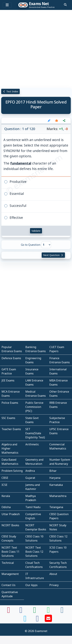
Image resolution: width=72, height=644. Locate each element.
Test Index (11, 91)
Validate (36, 231)
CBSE (5, 478)
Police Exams (10, 403)
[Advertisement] (36, 49)
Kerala (6, 496)
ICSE (4, 485)
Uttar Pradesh (11, 514)
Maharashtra (58, 496)
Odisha (6, 507)
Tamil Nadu (33, 507)
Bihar (53, 471)
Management (10, 574)
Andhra (30, 471)
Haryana (55, 478)
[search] (65, 5)
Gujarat (30, 478)
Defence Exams (11, 358)
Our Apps (31, 585)
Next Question (53, 255)
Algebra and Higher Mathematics (10, 448)
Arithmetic (32, 444)
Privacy (54, 585)
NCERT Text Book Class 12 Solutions (34, 552)
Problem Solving (12, 471)
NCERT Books (10, 525)
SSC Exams (8, 418)
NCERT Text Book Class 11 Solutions (10, 552)
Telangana (56, 507)
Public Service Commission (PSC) (34, 407)
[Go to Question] (46, 245)
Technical (8, 563)
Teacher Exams (11, 429)
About (53, 574)
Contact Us (8, 585)
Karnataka (56, 485)
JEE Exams (8, 380)
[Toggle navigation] (7, 5)
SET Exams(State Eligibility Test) (35, 433)
